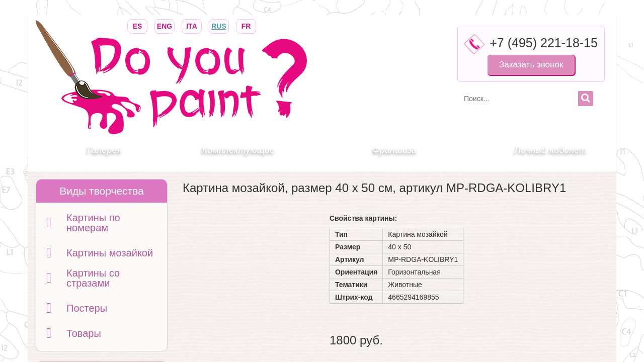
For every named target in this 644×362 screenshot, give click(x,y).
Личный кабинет (551, 150)
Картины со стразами (93, 278)
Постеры (87, 308)
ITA (192, 25)
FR (246, 25)
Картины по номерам (93, 223)
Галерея (104, 150)
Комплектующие (238, 150)
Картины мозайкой (110, 253)
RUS (219, 25)
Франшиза (395, 150)
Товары (84, 333)
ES (137, 25)
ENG (165, 25)
